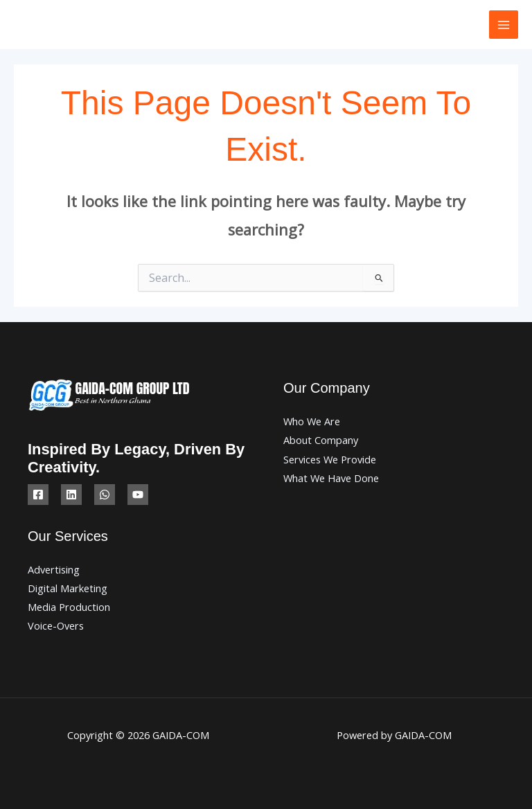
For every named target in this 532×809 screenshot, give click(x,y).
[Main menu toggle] (504, 25)
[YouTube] (138, 495)
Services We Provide (330, 459)
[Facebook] (38, 495)
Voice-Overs (56, 625)
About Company (321, 440)
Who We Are (312, 421)
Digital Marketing (68, 588)
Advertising (54, 569)
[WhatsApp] (105, 495)
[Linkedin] (71, 495)
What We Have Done (331, 478)
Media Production (69, 607)
